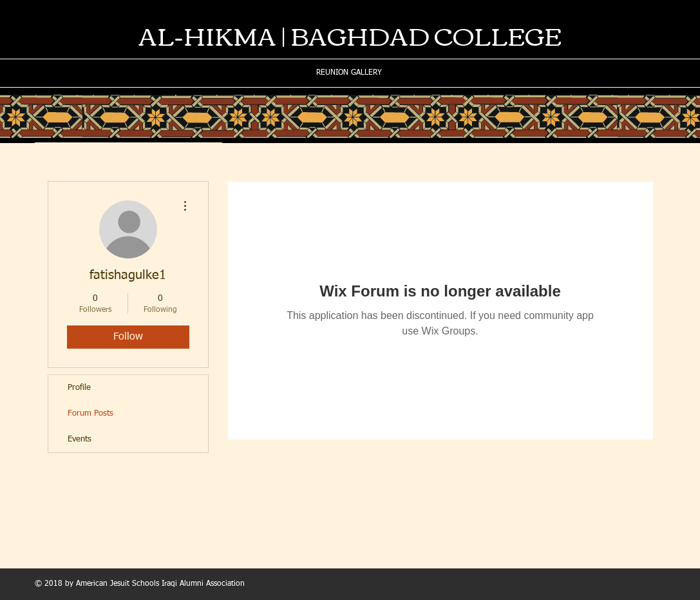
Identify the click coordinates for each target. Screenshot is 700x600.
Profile (79, 388)
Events (80, 439)
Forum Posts (90, 413)
